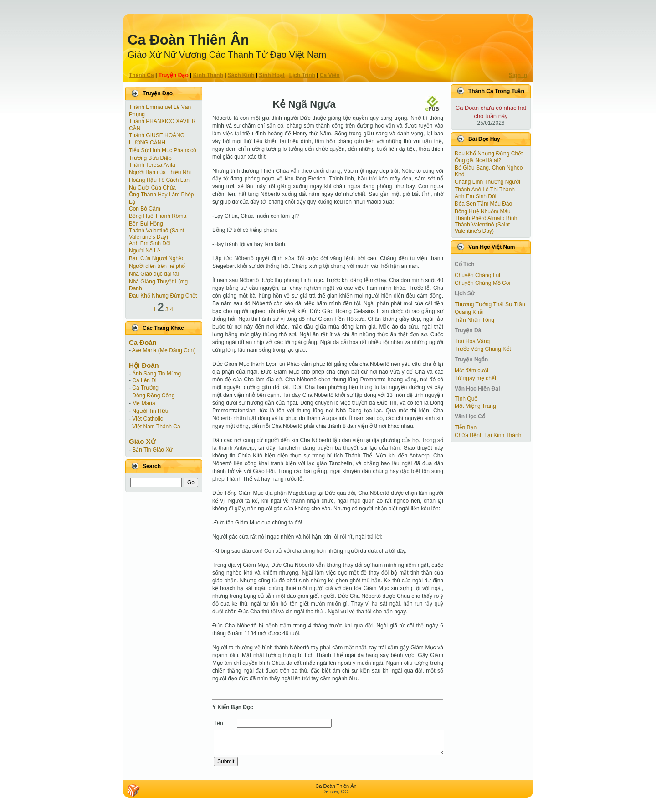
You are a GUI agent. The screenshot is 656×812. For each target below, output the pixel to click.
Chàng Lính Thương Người (487, 182)
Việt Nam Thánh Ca (156, 427)
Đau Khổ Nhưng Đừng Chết (163, 296)
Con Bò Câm (145, 209)
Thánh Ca (141, 75)
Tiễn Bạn (466, 427)
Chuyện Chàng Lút (477, 275)
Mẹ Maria (143, 403)
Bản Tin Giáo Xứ (152, 450)
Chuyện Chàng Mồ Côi (482, 283)
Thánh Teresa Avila (152, 165)
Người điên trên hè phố (157, 266)
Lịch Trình (302, 75)
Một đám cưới (471, 370)
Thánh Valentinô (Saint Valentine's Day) (156, 234)
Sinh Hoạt (272, 75)
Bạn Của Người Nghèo (157, 258)
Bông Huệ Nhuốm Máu (483, 211)
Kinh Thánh (208, 75)
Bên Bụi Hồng (146, 224)
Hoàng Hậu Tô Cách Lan (159, 180)
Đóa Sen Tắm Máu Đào (483, 204)
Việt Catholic (147, 419)
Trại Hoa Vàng (472, 341)
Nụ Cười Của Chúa (152, 188)
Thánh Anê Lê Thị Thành (485, 190)
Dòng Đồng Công (153, 396)
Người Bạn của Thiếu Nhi (160, 172)
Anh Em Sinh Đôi (150, 243)
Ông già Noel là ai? (478, 160)
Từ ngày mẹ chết (475, 378)
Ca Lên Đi (144, 380)
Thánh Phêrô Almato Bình (486, 218)
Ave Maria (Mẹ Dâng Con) (164, 350)
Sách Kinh (241, 75)
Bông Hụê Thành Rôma (158, 216)
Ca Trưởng (145, 388)
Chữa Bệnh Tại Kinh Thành (488, 435)
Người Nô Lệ (145, 251)
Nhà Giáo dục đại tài (154, 274)
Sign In (518, 75)
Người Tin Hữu (150, 411)
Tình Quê (466, 399)
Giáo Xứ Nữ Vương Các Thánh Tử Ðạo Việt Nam (227, 55)
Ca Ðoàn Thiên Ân (188, 40)
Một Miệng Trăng (475, 406)
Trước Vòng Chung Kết (483, 349)
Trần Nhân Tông (474, 320)
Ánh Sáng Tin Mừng (156, 374)
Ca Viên (330, 75)
